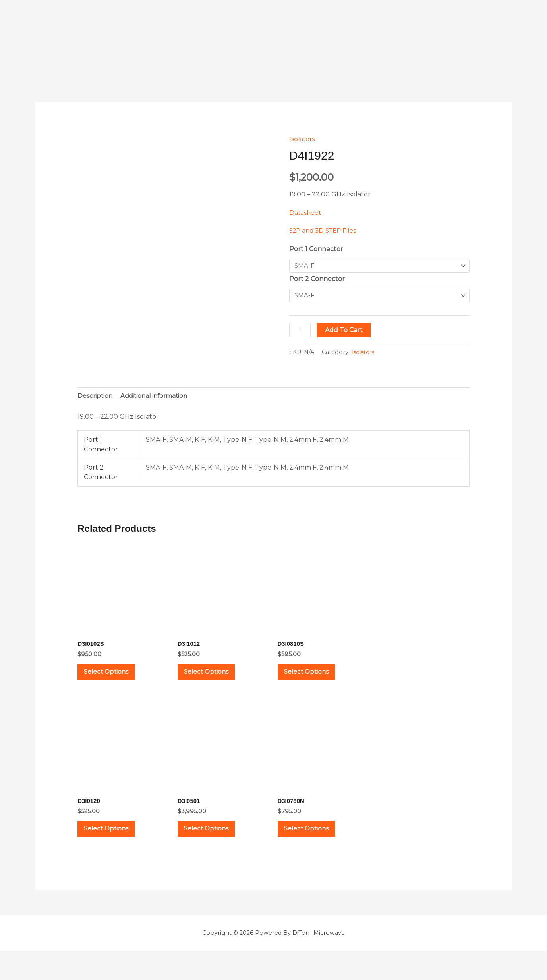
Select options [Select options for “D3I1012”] (214, 679)
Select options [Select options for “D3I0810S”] (314, 679)
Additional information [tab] (157, 398)
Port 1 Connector (316, 249)
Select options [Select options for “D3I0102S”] (114, 679)
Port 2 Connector (317, 280)
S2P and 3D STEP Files (325, 230)
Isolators (302, 139)
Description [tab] (96, 398)
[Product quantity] (301, 332)
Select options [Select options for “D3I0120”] (114, 844)
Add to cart (345, 332)
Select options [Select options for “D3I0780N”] (314, 844)
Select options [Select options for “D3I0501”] (214, 844)
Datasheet (306, 213)
